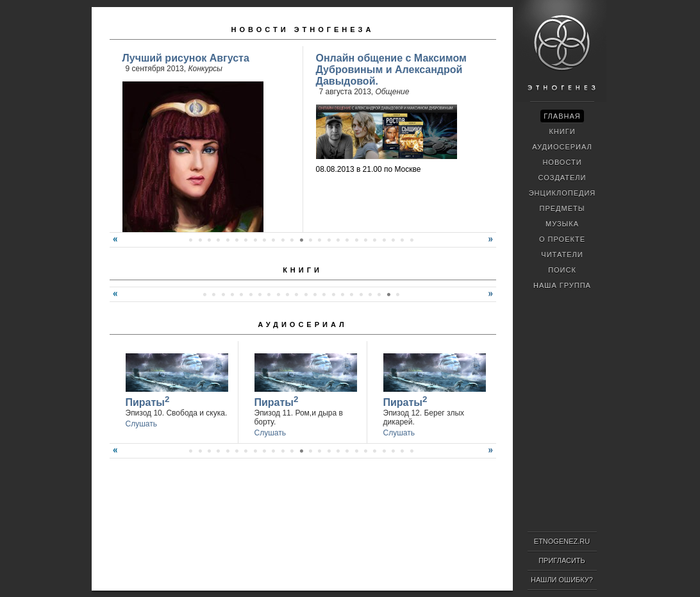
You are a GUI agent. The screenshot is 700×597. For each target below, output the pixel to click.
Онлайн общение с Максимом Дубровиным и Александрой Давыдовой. (391, 70)
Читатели (562, 255)
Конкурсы (205, 69)
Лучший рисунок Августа (186, 58)
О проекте (562, 239)
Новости (562, 162)
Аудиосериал (302, 324)
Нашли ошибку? (562, 580)
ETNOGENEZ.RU (562, 541)
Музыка (562, 224)
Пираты (148, 401)
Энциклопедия (562, 193)
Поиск (562, 270)
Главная (562, 116)
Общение (393, 92)
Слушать (141, 424)
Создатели (562, 178)
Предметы (562, 208)
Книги (303, 270)
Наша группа (562, 285)
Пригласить (562, 560)
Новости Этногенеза (303, 29)
